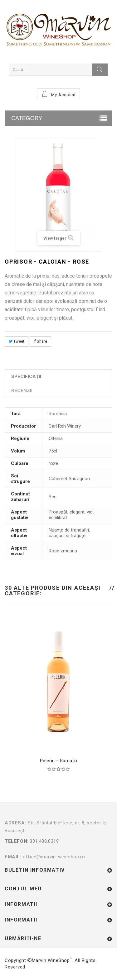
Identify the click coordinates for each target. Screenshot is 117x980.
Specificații (26, 377)
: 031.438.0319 (58, 845)
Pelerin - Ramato (59, 761)
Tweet (17, 341)
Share (40, 341)
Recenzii (22, 391)
